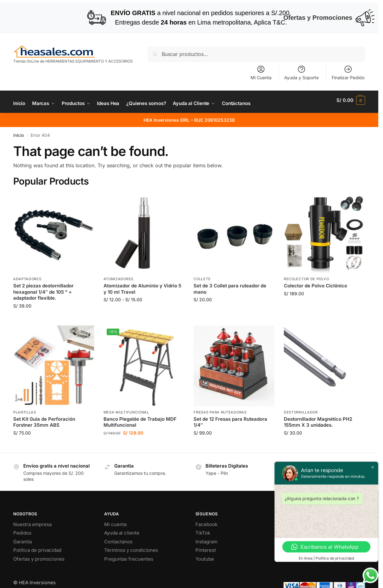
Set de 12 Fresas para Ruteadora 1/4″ (230, 422)
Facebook (206, 524)
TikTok (203, 533)
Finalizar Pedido (348, 72)
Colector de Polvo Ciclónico (315, 286)
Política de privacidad (37, 550)
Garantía (23, 542)
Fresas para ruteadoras (220, 412)
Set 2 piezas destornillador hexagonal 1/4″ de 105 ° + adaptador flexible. (43, 292)
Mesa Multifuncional (126, 412)
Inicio (19, 135)
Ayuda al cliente (122, 533)
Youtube (205, 559)
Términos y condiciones (131, 550)
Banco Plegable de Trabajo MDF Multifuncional (140, 422)
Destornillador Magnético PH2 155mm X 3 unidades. (318, 422)
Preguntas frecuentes (129, 559)
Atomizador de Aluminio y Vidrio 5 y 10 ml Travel (142, 289)
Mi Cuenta (261, 72)
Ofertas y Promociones (329, 18)
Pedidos (22, 533)
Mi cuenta (115, 524)
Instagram (206, 542)
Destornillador (301, 412)
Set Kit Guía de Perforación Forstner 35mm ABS (44, 422)
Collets (202, 279)
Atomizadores (118, 279)
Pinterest (206, 550)
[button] (351, 100)
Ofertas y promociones (39, 559)
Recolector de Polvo (306, 279)
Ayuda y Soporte (301, 72)
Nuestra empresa (32, 524)
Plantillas (25, 412)
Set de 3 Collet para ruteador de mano (230, 289)
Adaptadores (27, 279)
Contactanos (118, 542)
